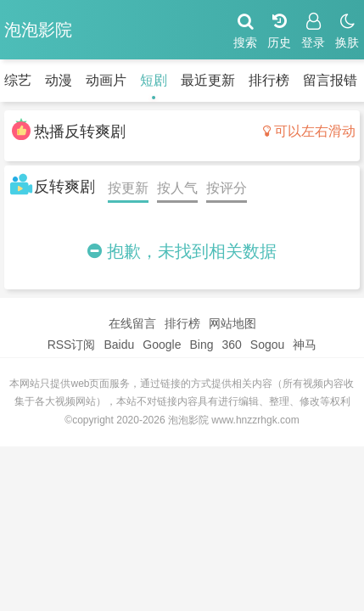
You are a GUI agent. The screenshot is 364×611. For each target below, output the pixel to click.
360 (231, 345)
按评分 (227, 188)
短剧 (154, 80)
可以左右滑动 (309, 131)
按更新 (128, 188)
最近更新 (208, 80)
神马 (305, 345)
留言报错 (330, 80)
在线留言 (132, 323)
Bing (201, 345)
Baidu (119, 345)
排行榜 (269, 80)
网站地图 (232, 323)
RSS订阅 (72, 345)
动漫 (59, 80)
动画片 (106, 80)
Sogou (267, 345)
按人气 (177, 188)
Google (162, 345)
